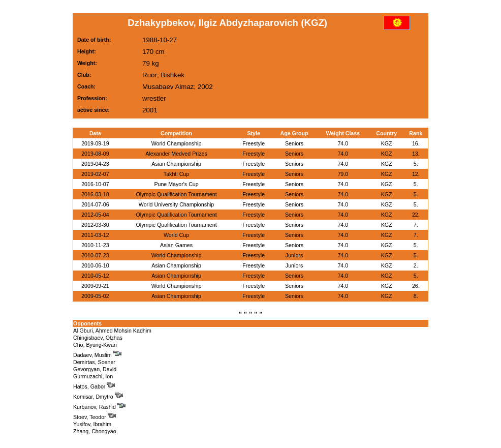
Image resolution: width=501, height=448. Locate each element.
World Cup (176, 235)
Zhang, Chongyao (95, 431)
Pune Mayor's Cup (176, 184)
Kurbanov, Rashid (99, 407)
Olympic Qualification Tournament (176, 194)
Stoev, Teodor (95, 417)
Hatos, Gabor (94, 386)
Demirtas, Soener (94, 362)
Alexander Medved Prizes (176, 154)
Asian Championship (176, 164)
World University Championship (176, 204)
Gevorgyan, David (95, 369)
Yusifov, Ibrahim (92, 424)
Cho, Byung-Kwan (95, 345)
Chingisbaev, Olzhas (98, 338)
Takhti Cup (176, 174)
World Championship (177, 143)
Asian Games (176, 245)
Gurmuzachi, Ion (93, 376)
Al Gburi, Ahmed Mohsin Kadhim (112, 331)
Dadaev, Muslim (97, 355)
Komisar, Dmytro (98, 397)
